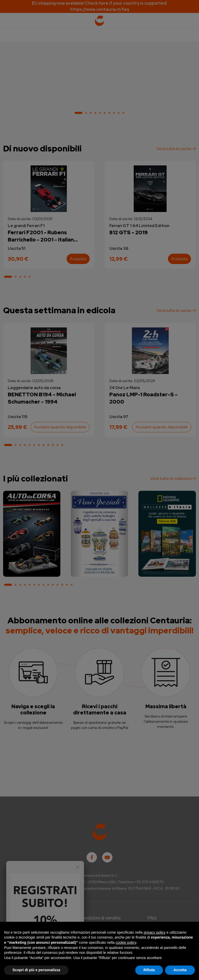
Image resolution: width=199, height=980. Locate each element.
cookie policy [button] (126, 942)
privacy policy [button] (155, 932)
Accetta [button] (180, 970)
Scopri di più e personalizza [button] (36, 970)
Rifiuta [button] (149, 970)
